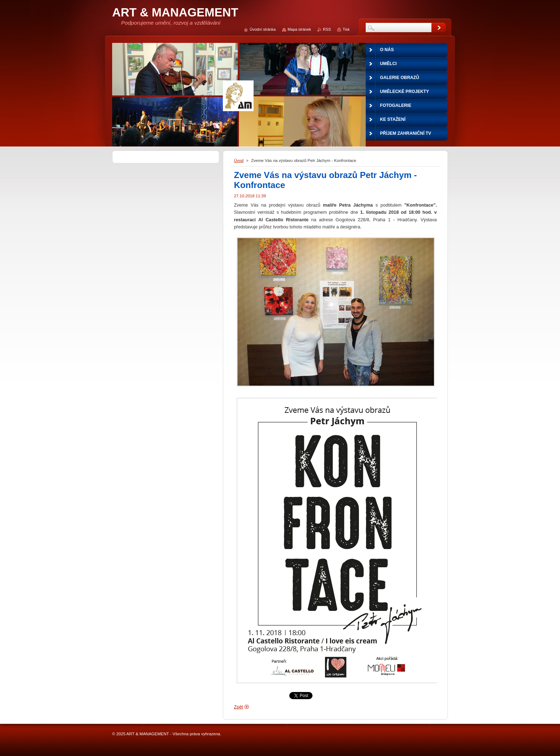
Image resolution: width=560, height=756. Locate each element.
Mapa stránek (299, 29)
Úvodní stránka (263, 29)
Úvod (239, 160)
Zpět (239, 707)
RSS (327, 29)
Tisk (346, 29)
